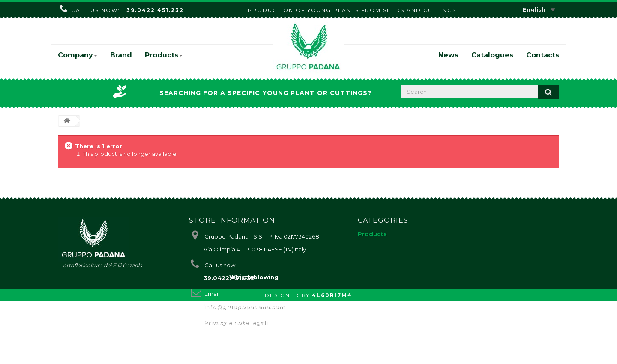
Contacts (543, 55)
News (448, 55)
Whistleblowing (254, 340)
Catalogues (492, 55)
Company (78, 55)
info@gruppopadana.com (244, 307)
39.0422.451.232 (155, 10)
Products (164, 55)
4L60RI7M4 (332, 358)
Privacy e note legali (235, 322)
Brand (121, 55)
